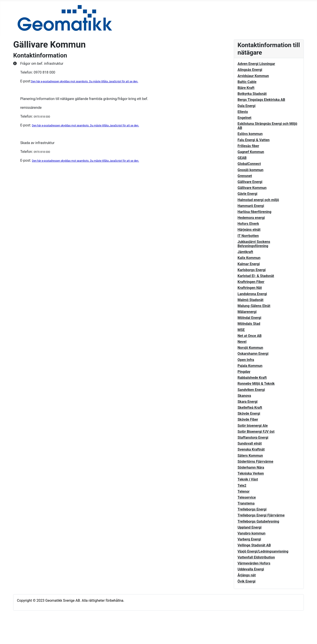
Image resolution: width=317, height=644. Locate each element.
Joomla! (21, 632)
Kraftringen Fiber (251, 282)
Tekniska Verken (251, 473)
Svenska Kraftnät (251, 449)
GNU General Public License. (102, 632)
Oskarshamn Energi (253, 354)
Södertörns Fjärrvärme (255, 462)
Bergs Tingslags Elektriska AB (261, 100)
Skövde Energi (249, 414)
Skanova (244, 396)
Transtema (246, 503)
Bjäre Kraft (246, 88)
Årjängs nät (247, 575)
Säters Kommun (250, 456)
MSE (241, 330)
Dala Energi (246, 106)
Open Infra (246, 360)
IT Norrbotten (248, 236)
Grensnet (245, 176)
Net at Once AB (250, 336)
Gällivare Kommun (252, 188)
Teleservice (247, 497)
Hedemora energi (251, 218)
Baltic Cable (247, 82)
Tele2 (242, 486)
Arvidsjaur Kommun (253, 76)
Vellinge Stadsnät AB (254, 545)
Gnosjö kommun (251, 170)
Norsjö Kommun (250, 348)
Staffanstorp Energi (253, 438)
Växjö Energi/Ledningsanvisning (263, 551)
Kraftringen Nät (250, 288)
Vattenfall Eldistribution (256, 557)
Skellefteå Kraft (250, 408)
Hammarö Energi (251, 206)
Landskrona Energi (252, 294)
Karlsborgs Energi (252, 270)
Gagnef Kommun (251, 152)
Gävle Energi (247, 194)
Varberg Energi (249, 539)
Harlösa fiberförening (254, 212)
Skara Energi (248, 402)
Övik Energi (247, 581)
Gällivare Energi (250, 182)
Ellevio (243, 112)
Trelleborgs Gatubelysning (258, 521)
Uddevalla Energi (251, 569)
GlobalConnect (249, 164)
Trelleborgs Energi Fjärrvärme (261, 515)
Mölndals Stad (249, 324)
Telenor (244, 491)
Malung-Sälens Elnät (254, 306)
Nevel (242, 342)
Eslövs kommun (250, 134)
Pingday (244, 372)
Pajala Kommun (250, 366)
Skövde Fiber (248, 419)
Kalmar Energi (249, 264)
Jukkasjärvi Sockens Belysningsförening (254, 244)
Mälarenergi (247, 312)
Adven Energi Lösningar (256, 64)
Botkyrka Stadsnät (252, 94)
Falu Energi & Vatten (254, 140)
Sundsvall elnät (250, 443)
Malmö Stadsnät (251, 300)
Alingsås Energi (250, 70)
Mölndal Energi (249, 318)
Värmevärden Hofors (254, 563)
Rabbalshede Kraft (252, 378)
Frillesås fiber (248, 146)
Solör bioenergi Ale (253, 426)
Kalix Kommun (249, 258)
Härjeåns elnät (249, 230)
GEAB (242, 158)
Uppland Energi (250, 527)
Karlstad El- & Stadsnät (256, 276)
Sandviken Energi (251, 390)
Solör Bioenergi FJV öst (256, 432)
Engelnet (244, 118)
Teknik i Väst (248, 479)
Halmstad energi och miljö (258, 200)
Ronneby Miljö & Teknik (256, 384)
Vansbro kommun (252, 533)
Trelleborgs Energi (252, 509)
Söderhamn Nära (251, 467)
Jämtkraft (245, 252)
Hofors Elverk (248, 224)
